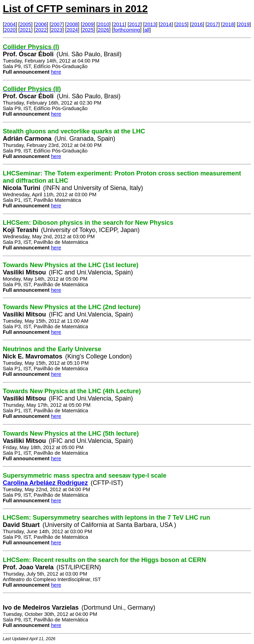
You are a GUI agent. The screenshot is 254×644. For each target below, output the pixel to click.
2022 (41, 30)
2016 (197, 24)
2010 (104, 24)
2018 (228, 24)
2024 (72, 30)
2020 (10, 30)
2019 (244, 24)
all (147, 30)
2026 (104, 30)
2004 (10, 24)
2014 (166, 24)
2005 (26, 24)
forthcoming (127, 30)
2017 (213, 24)
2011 (119, 24)
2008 (72, 24)
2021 (26, 30)
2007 (57, 24)
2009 (88, 24)
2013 (150, 24)
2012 (135, 24)
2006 (41, 24)
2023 (57, 30)
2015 (181, 24)
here (56, 72)
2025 (88, 30)
